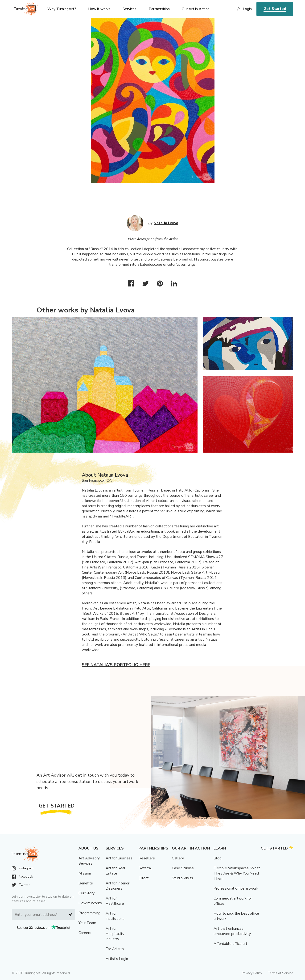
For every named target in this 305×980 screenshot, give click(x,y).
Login (247, 9)
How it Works (90, 903)
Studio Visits (182, 878)
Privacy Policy (252, 973)
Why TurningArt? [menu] (62, 9)
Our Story (87, 893)
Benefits (86, 883)
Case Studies (183, 868)
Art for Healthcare (115, 901)
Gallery (178, 858)
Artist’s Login (117, 959)
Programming (89, 913)
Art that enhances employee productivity (232, 931)
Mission (85, 873)
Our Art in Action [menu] (196, 9)
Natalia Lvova (166, 223)
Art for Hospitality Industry (115, 934)
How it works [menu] (99, 9)
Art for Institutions (115, 916)
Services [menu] (130, 9)
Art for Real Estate (115, 871)
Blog (218, 858)
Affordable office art (230, 944)
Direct (144, 878)
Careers (85, 933)
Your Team (87, 923)
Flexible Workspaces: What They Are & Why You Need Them (237, 873)
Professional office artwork (236, 888)
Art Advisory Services (89, 861)
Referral (145, 868)
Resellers (147, 858)
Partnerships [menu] (159, 9)
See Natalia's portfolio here (116, 665)
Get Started (275, 9)
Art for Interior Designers (117, 886)
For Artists (115, 949)
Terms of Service (280, 973)
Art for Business (119, 858)
